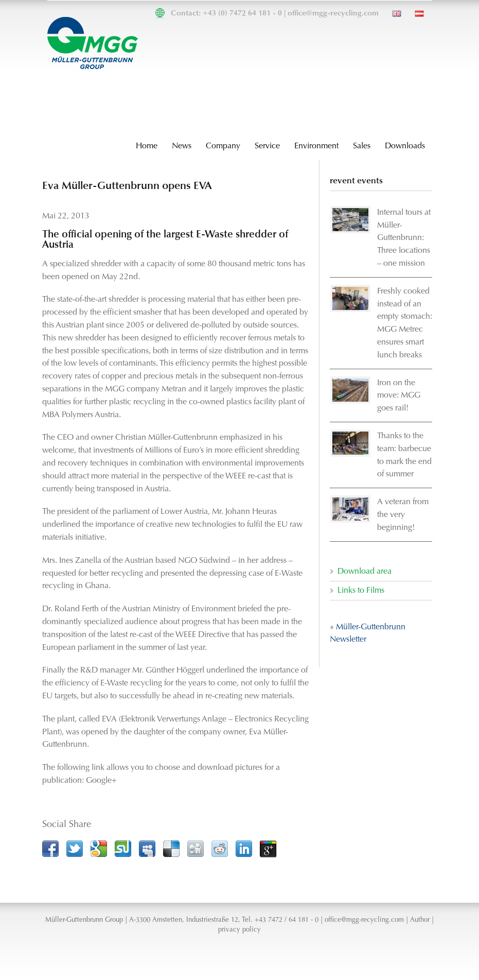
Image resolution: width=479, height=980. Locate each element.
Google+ (101, 781)
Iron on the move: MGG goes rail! (399, 396)
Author (420, 920)
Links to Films (361, 591)
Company (223, 146)
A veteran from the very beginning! (403, 515)
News (182, 146)
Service (267, 146)
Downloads (405, 146)
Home (147, 146)
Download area (365, 572)
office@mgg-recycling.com (333, 14)
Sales (362, 146)
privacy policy (239, 930)
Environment (316, 146)
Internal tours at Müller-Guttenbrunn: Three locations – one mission (404, 238)
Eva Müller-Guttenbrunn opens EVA (127, 186)
